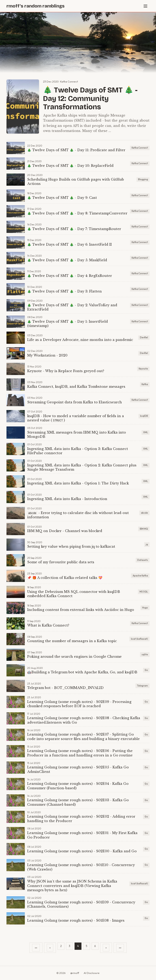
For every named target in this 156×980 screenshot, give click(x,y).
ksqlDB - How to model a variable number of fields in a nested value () (76, 418)
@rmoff (75, 973)
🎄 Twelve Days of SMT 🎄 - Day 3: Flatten (64, 291)
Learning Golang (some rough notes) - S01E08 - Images (76, 920)
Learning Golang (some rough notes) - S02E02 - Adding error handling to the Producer (81, 819)
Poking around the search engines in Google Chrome (74, 657)
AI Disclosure (92, 973)
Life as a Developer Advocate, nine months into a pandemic (80, 340)
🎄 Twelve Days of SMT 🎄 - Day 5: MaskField (67, 260)
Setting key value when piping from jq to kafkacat (71, 546)
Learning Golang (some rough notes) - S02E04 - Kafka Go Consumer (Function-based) (78, 786)
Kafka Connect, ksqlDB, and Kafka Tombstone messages (76, 387)
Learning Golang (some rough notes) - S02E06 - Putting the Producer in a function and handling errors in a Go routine (80, 753)
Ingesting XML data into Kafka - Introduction (67, 499)
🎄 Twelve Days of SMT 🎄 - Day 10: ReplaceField (70, 166)
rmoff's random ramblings (36, 6)
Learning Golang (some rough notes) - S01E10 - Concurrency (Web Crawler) (81, 867)
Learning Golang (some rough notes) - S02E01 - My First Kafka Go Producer (82, 835)
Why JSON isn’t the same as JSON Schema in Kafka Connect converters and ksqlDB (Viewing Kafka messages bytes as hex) (72, 886)
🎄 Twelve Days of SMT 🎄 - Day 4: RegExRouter (70, 276)
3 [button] (69, 946)
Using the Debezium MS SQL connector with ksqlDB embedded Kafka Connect (74, 594)
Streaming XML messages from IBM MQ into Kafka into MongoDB (77, 435)
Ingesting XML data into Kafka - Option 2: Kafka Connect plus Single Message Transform (82, 467)
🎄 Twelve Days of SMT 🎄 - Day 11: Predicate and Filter (76, 150)
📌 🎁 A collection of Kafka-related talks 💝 (65, 578)
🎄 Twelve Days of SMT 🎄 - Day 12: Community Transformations (90, 99)
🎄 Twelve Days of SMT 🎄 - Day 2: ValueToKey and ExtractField (72, 307)
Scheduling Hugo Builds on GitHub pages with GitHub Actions (76, 182)
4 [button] (78, 946)
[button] (36, 948)
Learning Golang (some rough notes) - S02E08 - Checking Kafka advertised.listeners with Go (84, 720)
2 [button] (61, 946)
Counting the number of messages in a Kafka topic (72, 641)
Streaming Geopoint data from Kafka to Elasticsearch (75, 402)
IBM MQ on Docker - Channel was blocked (65, 531)
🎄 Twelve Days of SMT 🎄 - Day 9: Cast (62, 198)
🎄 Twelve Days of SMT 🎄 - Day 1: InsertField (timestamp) (68, 324)
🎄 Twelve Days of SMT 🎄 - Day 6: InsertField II (69, 244)
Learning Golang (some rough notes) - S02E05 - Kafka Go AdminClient (78, 769)
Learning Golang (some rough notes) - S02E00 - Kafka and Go (82, 851)
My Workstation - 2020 (47, 355)
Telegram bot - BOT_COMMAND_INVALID (65, 688)
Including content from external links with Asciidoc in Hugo (81, 610)
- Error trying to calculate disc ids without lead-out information (78, 515)
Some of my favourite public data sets (61, 562)
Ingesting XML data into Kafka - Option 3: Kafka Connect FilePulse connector (78, 451)
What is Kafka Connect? (48, 625)
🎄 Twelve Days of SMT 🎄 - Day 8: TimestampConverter (77, 213)
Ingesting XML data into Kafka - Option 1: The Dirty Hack (78, 483)
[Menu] (145, 6)
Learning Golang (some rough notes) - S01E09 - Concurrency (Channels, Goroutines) (81, 904)
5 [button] (87, 946)
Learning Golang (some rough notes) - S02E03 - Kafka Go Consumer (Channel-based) (78, 802)
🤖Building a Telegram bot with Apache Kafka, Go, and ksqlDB (82, 672)
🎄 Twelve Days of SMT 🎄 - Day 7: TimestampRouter (74, 229)
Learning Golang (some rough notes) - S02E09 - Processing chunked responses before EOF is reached (79, 704)
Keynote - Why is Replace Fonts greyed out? (66, 371)
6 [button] (95, 946)
